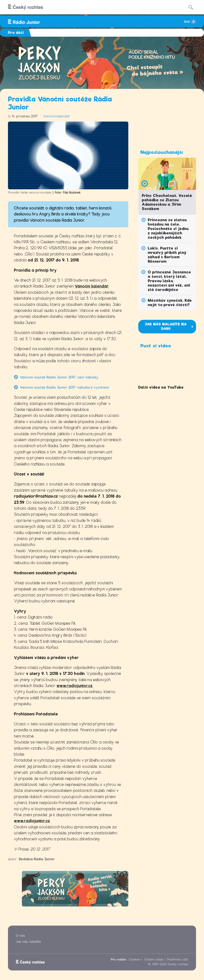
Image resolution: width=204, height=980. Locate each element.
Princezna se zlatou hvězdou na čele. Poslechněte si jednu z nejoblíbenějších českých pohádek (168, 229)
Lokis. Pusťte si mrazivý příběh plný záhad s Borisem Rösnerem (167, 255)
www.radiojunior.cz (75, 686)
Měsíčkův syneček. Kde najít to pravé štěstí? (170, 303)
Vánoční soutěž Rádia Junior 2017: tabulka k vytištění (64, 387)
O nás (21, 936)
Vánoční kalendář (56, 116)
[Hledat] (191, 7)
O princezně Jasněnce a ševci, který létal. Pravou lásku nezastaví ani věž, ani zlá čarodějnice (169, 281)
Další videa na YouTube (161, 387)
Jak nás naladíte (28, 942)
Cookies (135, 959)
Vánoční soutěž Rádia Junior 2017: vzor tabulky (59, 377)
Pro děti (16, 33)
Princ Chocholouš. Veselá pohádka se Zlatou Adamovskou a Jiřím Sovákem (167, 202)
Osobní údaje (154, 959)
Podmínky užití (178, 959)
